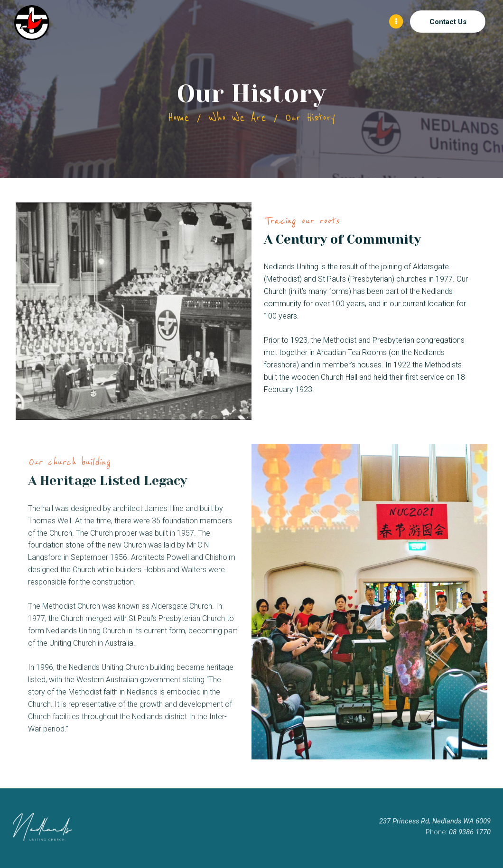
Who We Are (237, 118)
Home (179, 118)
